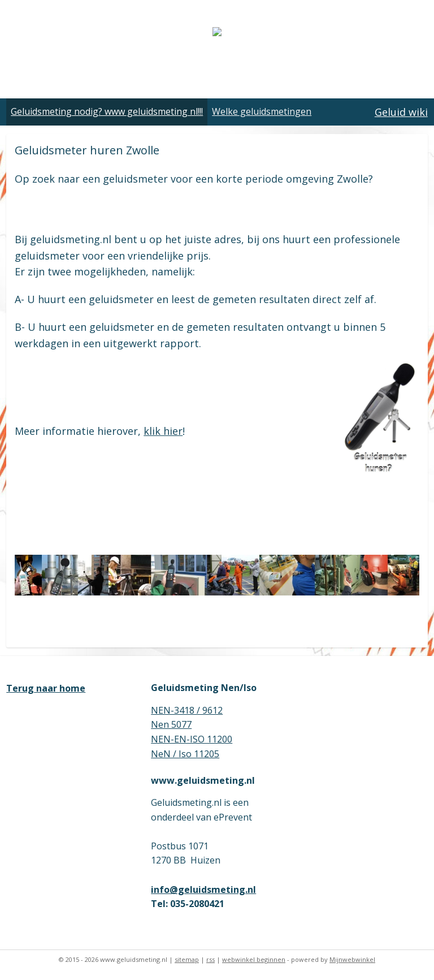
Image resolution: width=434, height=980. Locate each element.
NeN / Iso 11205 (185, 754)
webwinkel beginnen (254, 959)
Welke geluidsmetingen (262, 111)
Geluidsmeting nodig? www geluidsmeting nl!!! (107, 111)
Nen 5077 (171, 724)
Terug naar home (46, 688)
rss (211, 959)
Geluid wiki (401, 112)
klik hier (163, 431)
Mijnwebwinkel (352, 959)
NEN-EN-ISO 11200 (192, 739)
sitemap (187, 959)
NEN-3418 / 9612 (187, 710)
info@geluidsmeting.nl (203, 890)
